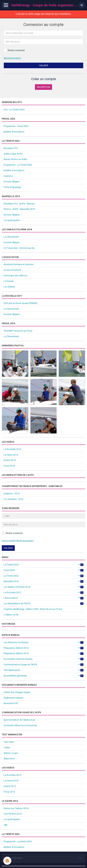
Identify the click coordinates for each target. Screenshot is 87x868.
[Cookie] (7, 861)
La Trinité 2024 (43, 565)
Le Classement (11, 237)
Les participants (12, 220)
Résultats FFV (11, 148)
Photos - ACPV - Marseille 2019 (19, 209)
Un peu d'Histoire (12, 270)
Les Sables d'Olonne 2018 (43, 587)
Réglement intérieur (14, 698)
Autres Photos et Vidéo (15, 159)
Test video (9, 742)
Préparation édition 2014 (43, 648)
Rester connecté (14, 50)
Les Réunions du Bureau (43, 642)
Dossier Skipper (12, 182)
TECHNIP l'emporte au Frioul (18, 331)
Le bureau (9, 281)
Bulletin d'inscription (14, 132)
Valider (44, 65)
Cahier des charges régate (17, 692)
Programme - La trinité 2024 (18, 841)
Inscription (43, 87)
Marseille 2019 (43, 581)
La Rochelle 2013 (12, 449)
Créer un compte (8, 541)
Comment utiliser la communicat (20, 725)
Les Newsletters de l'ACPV (43, 603)
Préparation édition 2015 (43, 653)
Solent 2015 (10, 460)
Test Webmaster (43, 670)
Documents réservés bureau (43, 659)
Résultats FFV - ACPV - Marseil (19, 204)
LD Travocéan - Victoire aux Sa (19, 248)
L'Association (43, 598)
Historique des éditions (15, 276)
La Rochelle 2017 (43, 592)
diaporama (9, 758)
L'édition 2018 (11, 615)
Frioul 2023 (43, 570)
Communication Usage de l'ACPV (43, 665)
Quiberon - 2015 (12, 493)
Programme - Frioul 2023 (16, 126)
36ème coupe (11, 753)
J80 (5, 825)
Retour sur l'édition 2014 (16, 808)
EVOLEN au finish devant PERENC (21, 303)
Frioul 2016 (9, 466)
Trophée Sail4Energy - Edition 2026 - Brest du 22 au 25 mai (33, 609)
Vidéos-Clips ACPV (13, 154)
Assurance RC (11, 703)
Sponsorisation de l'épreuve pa (19, 720)
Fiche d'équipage (12, 187)
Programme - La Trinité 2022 (18, 165)
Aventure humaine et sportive (19, 264)
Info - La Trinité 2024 (14, 110)
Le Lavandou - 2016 (14, 499)
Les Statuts (9, 287)
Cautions (8, 176)
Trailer (7, 747)
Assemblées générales (43, 676)
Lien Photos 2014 (13, 814)
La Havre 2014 (11, 455)
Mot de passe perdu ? (12, 58)
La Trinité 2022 (43, 576)
